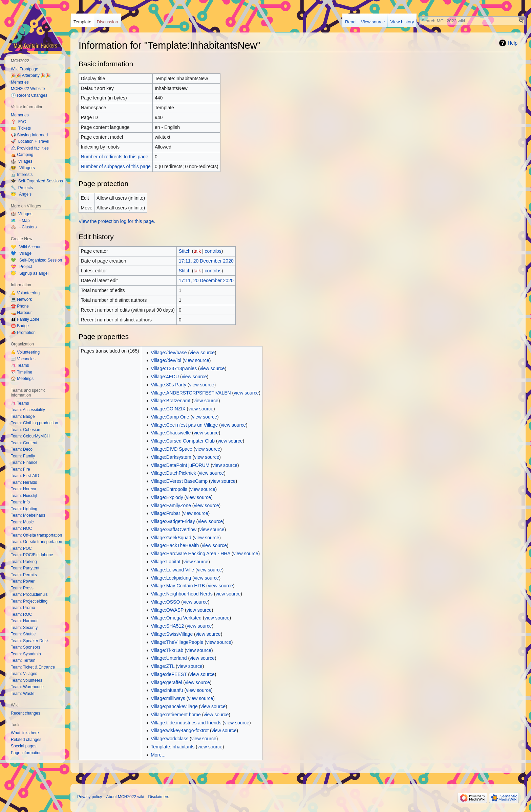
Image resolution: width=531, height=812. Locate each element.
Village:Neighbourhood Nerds (182, 594)
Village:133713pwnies (174, 368)
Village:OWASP (167, 610)
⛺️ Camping (22, 155)
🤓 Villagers (23, 168)
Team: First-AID (25, 476)
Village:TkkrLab (167, 650)
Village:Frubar (165, 513)
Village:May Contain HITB (178, 586)
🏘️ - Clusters (24, 227)
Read (350, 22)
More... (158, 755)
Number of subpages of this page (116, 166)
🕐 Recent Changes (29, 95)
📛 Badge (20, 326)
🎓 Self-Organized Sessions (37, 181)
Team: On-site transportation (36, 542)
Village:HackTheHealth (175, 545)
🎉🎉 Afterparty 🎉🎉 (31, 75)
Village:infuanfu (167, 690)
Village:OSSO (165, 602)
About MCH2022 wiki (125, 797)
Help (513, 43)
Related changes (26, 740)
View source (373, 22)
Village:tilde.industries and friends (186, 723)
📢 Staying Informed (29, 135)
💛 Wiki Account (27, 247)
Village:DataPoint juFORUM (180, 465)
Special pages (24, 746)
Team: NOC (22, 528)
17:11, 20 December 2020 (206, 261)
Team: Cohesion (26, 430)
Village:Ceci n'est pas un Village (184, 425)
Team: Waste (23, 694)
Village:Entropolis (169, 489)
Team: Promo (23, 608)
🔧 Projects (22, 188)
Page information (26, 753)
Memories (20, 82)
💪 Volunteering (25, 293)
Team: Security (24, 628)
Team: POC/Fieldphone (32, 555)
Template (82, 22)
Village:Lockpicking (171, 578)
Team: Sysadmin (26, 654)
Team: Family (23, 456)
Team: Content (24, 443)
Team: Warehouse (27, 687)
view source (202, 353)
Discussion (108, 22)
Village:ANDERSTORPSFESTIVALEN (191, 393)
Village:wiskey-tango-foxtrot (180, 730)
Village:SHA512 (167, 626)
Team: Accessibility (28, 410)
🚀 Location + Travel (30, 141)
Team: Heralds (24, 482)
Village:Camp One (170, 417)
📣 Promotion (23, 333)
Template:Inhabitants (173, 747)
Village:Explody (167, 497)
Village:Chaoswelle (171, 433)
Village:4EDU (165, 377)
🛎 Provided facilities (30, 148)
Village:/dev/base (169, 353)
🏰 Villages (22, 161)
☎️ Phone (20, 306)
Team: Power (23, 581)
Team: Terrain (23, 660)
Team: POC (21, 548)
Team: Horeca (24, 489)
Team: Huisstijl (24, 496)
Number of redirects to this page (115, 157)
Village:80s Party (168, 385)
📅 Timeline (22, 372)
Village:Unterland (169, 658)
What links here (25, 733)
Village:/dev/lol (166, 360)
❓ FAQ (19, 122)
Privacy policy (90, 797)
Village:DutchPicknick (173, 473)
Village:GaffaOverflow (174, 529)
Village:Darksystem (171, 457)
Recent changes (26, 713)
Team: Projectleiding (29, 601)
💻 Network (21, 299)
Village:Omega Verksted (176, 618)
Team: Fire (20, 469)
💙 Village (21, 253)
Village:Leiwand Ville (172, 570)
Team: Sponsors (26, 647)
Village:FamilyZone (171, 505)
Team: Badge (23, 416)
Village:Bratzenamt (171, 401)
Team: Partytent (25, 568)
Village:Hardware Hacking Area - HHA (190, 554)
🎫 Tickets (21, 128)
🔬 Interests (22, 175)
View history (402, 22)
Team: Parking (24, 562)
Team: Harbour (24, 621)
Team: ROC (22, 614)
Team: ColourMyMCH (30, 436)
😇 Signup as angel (30, 273)
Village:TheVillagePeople (177, 642)
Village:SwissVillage (172, 634)
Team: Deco (22, 449)
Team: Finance (24, 463)
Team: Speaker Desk (30, 641)
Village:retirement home (176, 715)
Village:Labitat (166, 562)
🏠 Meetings (22, 379)
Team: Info (20, 502)
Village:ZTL (163, 666)
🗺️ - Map (20, 221)
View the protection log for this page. (117, 221)
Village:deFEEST (169, 674)
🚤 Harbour (21, 313)
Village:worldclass (169, 739)
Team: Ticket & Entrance (33, 667)
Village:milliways (168, 698)
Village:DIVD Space (172, 449)
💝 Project (21, 267)
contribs (213, 251)
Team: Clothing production (34, 423)
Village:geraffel (166, 682)
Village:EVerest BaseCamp (179, 481)
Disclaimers (158, 797)
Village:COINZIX (168, 409)
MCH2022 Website (28, 89)
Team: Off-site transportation (36, 535)
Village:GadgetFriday (173, 521)
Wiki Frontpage (25, 69)
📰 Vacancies (23, 359)
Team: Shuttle (23, 634)
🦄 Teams (20, 365)
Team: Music (22, 522)
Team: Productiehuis (29, 594)
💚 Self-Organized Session (36, 260)
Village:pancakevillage (174, 706)
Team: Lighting (24, 509)
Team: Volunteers (27, 680)
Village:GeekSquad (171, 538)
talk (197, 251)
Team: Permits (24, 575)
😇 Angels (21, 194)
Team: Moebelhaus (28, 515)
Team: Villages (24, 674)
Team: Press (22, 588)
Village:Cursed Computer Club (183, 441)
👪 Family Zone (25, 319)
